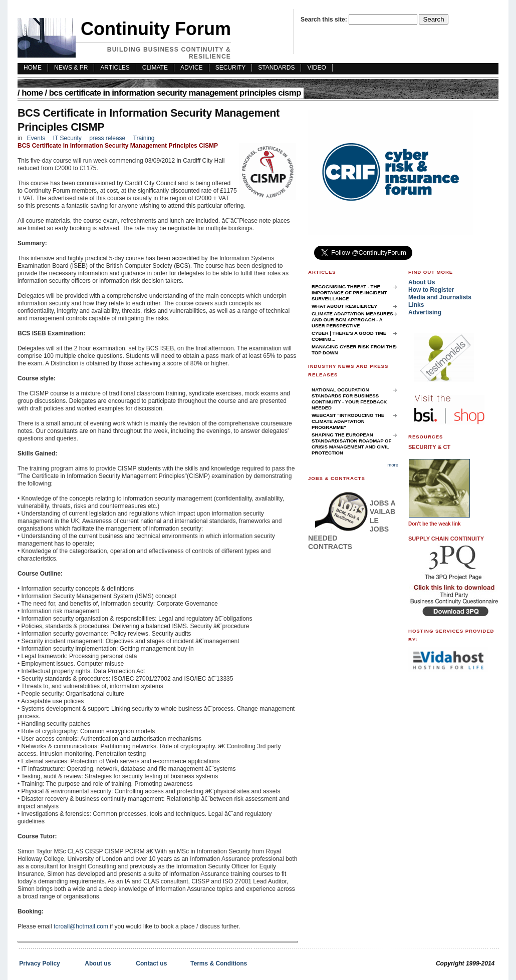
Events (36, 138)
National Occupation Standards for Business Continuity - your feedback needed (349, 399)
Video (316, 68)
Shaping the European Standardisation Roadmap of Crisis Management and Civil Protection (351, 444)
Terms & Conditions (219, 963)
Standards (276, 68)
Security (231, 68)
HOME (33, 68)
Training (144, 138)
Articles (115, 68)
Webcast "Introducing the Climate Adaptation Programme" (348, 421)
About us (98, 963)
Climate (155, 68)
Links (416, 305)
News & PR (71, 68)
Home (32, 93)
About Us (422, 282)
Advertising (425, 312)
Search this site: (325, 20)
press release (107, 138)
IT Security (68, 138)
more (393, 465)
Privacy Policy (39, 963)
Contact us (151, 963)
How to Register (431, 290)
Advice (192, 68)
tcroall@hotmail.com (81, 926)
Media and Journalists (440, 297)
